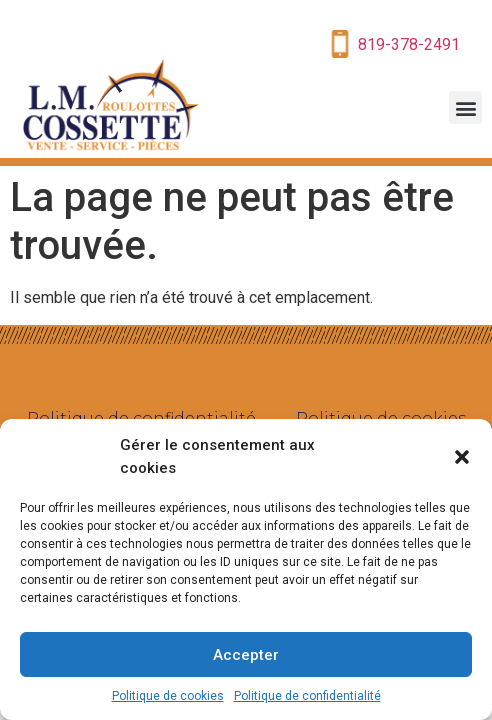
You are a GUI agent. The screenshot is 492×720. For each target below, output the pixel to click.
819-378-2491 (409, 44)
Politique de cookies (168, 696)
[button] (462, 457)
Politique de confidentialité (307, 696)
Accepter (246, 655)
